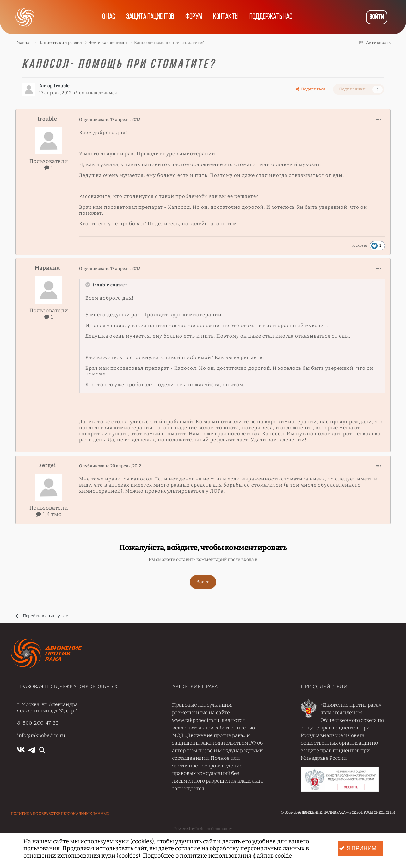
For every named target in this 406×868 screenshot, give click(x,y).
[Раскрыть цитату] (89, 285)
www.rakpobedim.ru (196, 720)
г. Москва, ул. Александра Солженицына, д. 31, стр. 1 (47, 707)
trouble (62, 86)
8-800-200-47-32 (38, 723)
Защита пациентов (150, 17)
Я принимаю (361, 849)
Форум (194, 17)
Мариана (47, 268)
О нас (108, 17)
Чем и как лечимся (96, 93)
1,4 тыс (49, 514)
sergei (48, 465)
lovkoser (360, 245)
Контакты (226, 17)
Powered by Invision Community (203, 829)
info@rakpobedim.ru (41, 735)
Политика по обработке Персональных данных (60, 814)
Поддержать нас (271, 17)
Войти (377, 17)
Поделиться (311, 89)
